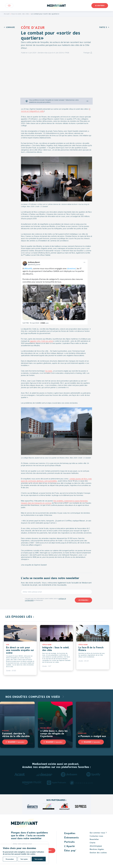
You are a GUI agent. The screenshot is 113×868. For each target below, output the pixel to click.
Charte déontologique (96, 844)
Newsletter (94, 839)
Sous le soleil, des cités (20, 14)
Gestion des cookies (98, 852)
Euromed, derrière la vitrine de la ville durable (16, 735)
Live (8, 645)
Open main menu (9, 6)
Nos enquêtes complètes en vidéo (33, 697)
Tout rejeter (24, 859)
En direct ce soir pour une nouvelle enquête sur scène (20, 650)
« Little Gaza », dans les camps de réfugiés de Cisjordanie (54, 733)
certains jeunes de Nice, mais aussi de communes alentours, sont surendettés (56, 480)
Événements (72, 837)
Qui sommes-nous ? (98, 833)
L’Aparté (70, 846)
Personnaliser (10, 859)
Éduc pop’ (70, 850)
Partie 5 (103, 27)
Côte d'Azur (33, 27)
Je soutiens (100, 5)
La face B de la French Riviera (91, 649)
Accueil (7, 14)
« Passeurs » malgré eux (92, 736)
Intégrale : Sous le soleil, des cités (56, 649)
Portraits (70, 842)
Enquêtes (70, 833)
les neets (49, 371)
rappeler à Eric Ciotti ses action (41, 341)
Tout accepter (39, 859)
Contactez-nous (96, 836)
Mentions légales (97, 849)
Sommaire (10, 27)
